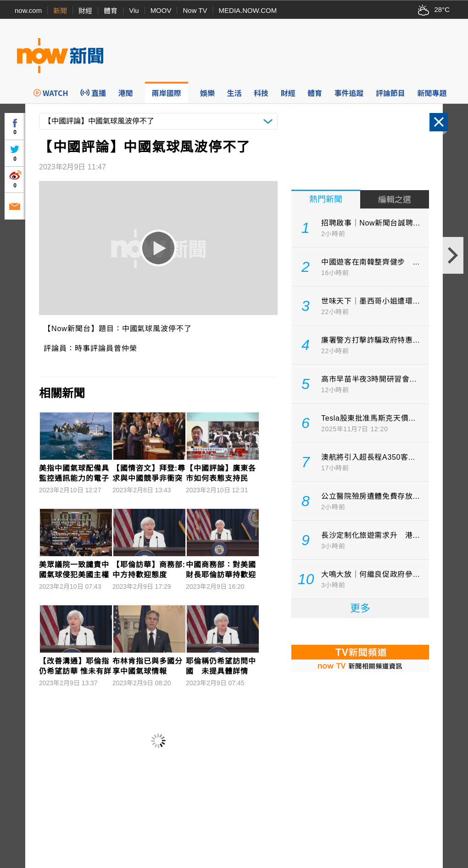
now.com (28, 10)
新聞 (60, 11)
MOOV (161, 10)
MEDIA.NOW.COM (248, 10)
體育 (111, 11)
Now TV (195, 10)
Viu (134, 10)
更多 (360, 608)
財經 (85, 11)
